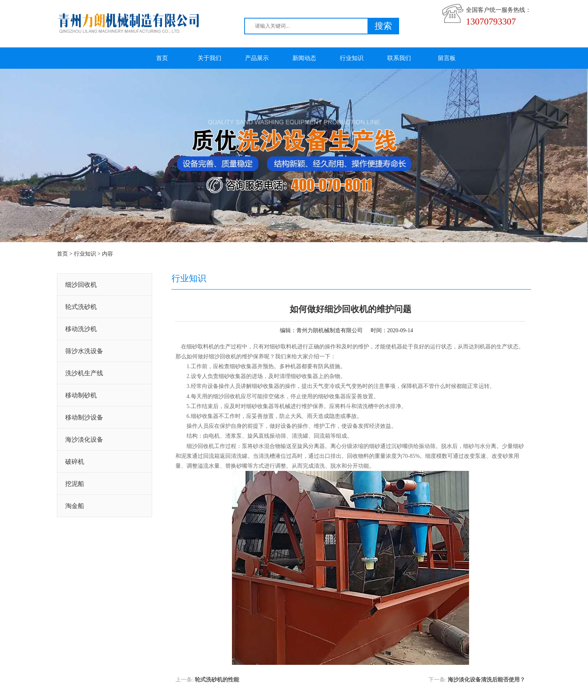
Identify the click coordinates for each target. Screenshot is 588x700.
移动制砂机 (81, 395)
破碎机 (75, 462)
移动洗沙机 (81, 329)
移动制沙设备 (84, 417)
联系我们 (399, 58)
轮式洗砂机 (81, 307)
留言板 (447, 58)
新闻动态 (304, 58)
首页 (162, 58)
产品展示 (257, 58)
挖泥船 (75, 484)
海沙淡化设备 (84, 439)
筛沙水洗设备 (84, 351)
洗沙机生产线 (84, 373)
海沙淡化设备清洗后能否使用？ (486, 680)
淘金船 (75, 506)
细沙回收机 (81, 285)
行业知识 (352, 58)
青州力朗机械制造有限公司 (330, 330)
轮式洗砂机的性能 (217, 680)
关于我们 (209, 58)
